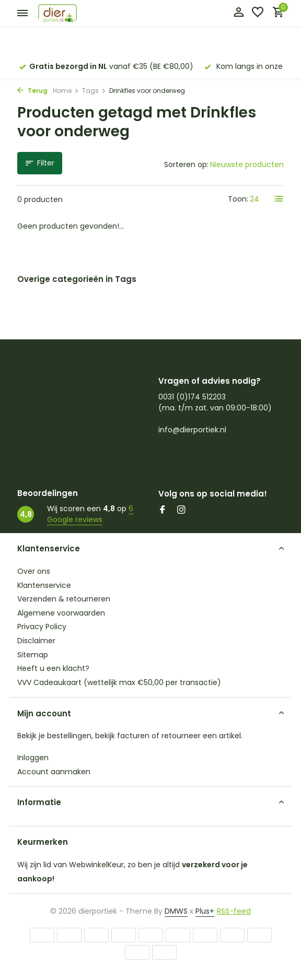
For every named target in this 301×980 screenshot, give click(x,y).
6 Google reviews (90, 514)
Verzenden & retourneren (64, 599)
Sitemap (33, 655)
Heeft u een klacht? (53, 668)
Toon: (238, 199)
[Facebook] (163, 511)
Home (66, 91)
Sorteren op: (186, 164)
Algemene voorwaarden (61, 613)
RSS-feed (234, 911)
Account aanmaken (54, 772)
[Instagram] (181, 511)
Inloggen (33, 758)
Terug (32, 91)
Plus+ (205, 911)
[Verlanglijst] (258, 13)
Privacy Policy (42, 627)
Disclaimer (36, 641)
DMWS (176, 911)
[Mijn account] (239, 13)
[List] (279, 199)
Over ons (34, 571)
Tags (94, 91)
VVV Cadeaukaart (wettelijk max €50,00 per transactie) (119, 682)
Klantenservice (44, 585)
